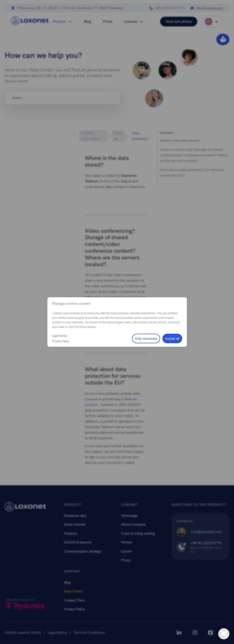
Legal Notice (59, 336)
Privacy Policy (61, 341)
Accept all (172, 339)
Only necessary (146, 339)
